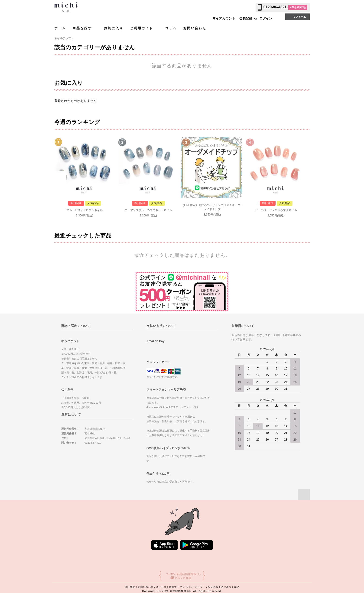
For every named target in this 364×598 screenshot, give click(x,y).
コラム (171, 28)
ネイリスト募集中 (167, 587)
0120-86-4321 (275, 7)
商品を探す (85, 28)
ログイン (266, 18)
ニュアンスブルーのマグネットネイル (148, 210)
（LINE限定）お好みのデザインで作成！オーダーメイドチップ (212, 207)
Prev (60, 178)
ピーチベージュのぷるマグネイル (276, 210)
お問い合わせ (195, 28)
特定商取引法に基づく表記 (224, 587)
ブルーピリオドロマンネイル (84, 210)
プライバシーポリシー (193, 587)
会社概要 (130, 587)
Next (304, 178)
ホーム (60, 28)
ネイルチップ (63, 38)
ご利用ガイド (144, 28)
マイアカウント (224, 18)
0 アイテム (297, 16)
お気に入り (114, 28)
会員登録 (246, 18)
